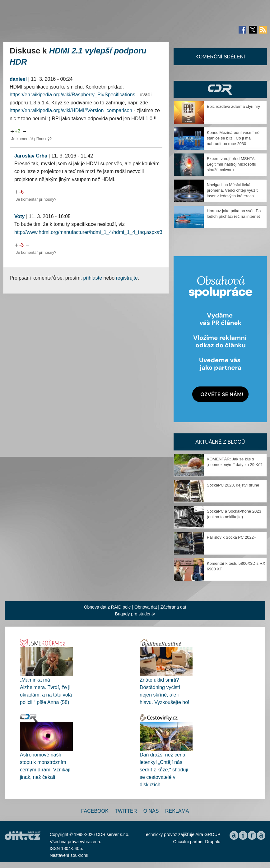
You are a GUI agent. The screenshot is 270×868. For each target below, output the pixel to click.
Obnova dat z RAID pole (107, 607)
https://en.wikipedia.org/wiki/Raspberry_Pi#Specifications (72, 95)
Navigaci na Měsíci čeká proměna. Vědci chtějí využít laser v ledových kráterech (232, 190)
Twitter (126, 811)
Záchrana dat (173, 607)
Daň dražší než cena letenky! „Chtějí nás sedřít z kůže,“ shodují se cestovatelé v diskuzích (164, 770)
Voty (19, 216)
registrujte (127, 278)
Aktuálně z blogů (220, 442)
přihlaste (93, 278)
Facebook (95, 811)
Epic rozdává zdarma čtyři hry (233, 106)
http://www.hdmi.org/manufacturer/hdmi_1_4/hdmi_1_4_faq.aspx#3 (88, 232)
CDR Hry (220, 89)
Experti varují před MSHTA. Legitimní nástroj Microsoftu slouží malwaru (232, 164)
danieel (18, 79)
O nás (151, 811)
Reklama (177, 811)
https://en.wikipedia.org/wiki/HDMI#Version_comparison (71, 110)
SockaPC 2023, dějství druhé (233, 485)
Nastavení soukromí (69, 855)
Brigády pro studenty (135, 614)
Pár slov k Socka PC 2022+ (232, 537)
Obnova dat (146, 607)
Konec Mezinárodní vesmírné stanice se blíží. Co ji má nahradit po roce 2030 (233, 138)
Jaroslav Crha (31, 156)
